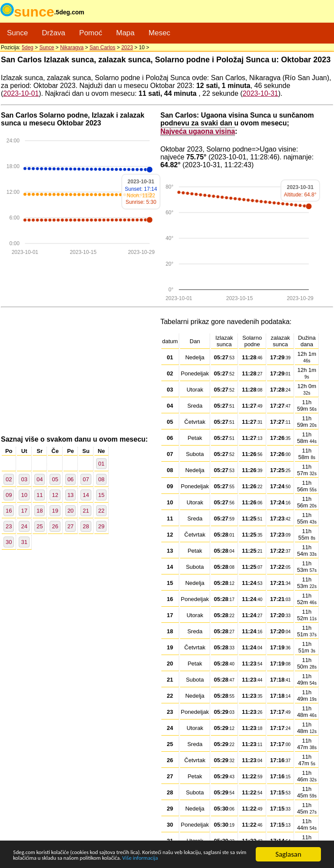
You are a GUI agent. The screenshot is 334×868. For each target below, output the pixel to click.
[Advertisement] (81, 372)
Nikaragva (72, 47)
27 (70, 526)
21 (86, 511)
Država (53, 33)
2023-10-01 (21, 93)
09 (9, 495)
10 (24, 495)
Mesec (160, 33)
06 (70, 479)
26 (55, 526)
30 (9, 542)
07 (86, 479)
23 (9, 526)
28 (86, 526)
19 (55, 511)
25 (40, 526)
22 (101, 511)
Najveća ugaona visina (198, 131)
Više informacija (37, 858)
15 (101, 495)
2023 (127, 47)
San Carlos (102, 47)
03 (24, 479)
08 (101, 479)
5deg (28, 47)
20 (70, 511)
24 (24, 526)
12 (55, 495)
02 (9, 479)
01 (101, 464)
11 (40, 495)
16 (9, 511)
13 (70, 495)
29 (101, 526)
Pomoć (91, 33)
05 (55, 479)
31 (24, 542)
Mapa (125, 33)
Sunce (17, 33)
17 (24, 511)
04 (40, 479)
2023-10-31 (261, 93)
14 (86, 495)
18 (40, 511)
